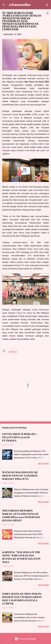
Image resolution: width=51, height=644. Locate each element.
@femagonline (20, 5)
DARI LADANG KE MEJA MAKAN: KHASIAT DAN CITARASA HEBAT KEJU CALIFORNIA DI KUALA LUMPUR (22, 599)
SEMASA (13, 352)
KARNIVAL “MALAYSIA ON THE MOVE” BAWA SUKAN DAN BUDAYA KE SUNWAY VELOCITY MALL (21, 557)
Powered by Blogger (26, 639)
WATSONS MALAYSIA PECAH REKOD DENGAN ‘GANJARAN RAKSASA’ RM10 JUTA (20, 476)
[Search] (47, 6)
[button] (47, 14)
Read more (43, 464)
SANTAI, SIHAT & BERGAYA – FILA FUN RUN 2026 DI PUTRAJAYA (20, 437)
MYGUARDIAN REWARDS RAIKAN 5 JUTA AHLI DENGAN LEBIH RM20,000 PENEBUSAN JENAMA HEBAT (21, 515)
